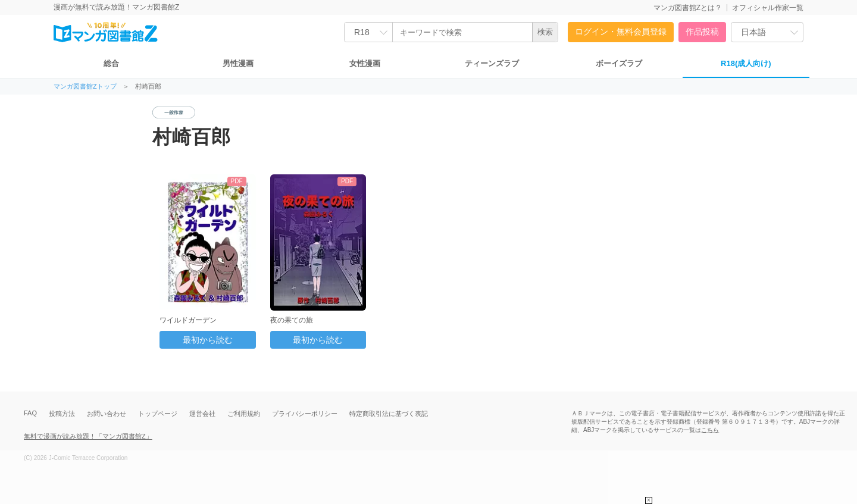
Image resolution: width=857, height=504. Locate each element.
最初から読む (208, 340)
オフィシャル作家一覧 (768, 8)
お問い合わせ (107, 414)
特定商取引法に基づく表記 (389, 414)
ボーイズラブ (619, 63)
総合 (111, 63)
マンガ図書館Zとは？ (688, 8)
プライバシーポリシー (305, 414)
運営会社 (202, 414)
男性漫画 (238, 63)
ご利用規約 (244, 414)
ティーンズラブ (492, 63)
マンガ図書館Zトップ (85, 87)
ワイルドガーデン (188, 320)
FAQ (30, 413)
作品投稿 (702, 32)
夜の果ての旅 (292, 320)
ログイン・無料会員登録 (621, 32)
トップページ (158, 414)
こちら (710, 430)
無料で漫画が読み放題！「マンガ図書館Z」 (88, 436)
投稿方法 (62, 414)
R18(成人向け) (746, 63)
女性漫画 (365, 63)
